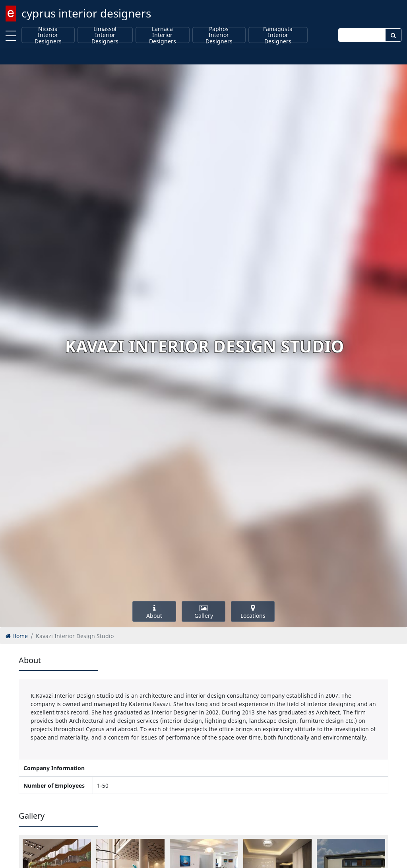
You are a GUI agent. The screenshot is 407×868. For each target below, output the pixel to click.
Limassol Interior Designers (105, 35)
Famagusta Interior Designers (278, 35)
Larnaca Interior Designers (163, 35)
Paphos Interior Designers (219, 35)
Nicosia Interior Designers (48, 35)
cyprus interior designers (86, 13)
